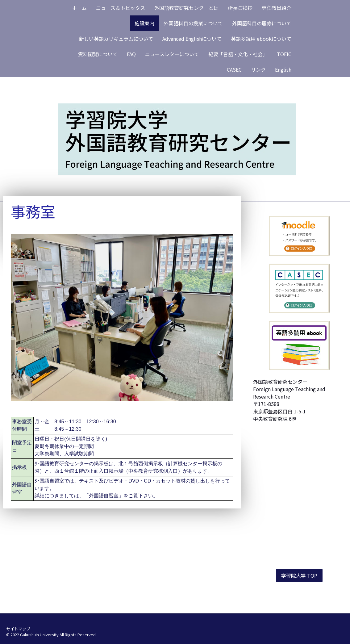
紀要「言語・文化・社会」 (238, 54)
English (283, 69)
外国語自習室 (104, 496)
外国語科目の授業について (193, 23)
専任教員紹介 (277, 8)
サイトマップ (18, 629)
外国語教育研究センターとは (186, 8)
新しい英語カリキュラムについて (116, 39)
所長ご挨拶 (240, 8)
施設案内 (144, 23)
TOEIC (284, 54)
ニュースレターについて (172, 54)
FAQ (131, 54)
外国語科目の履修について (262, 23)
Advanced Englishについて (192, 39)
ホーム (79, 8)
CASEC (234, 69)
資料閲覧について (98, 54)
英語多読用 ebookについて (261, 39)
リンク (258, 69)
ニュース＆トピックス (121, 8)
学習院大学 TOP (299, 575)
